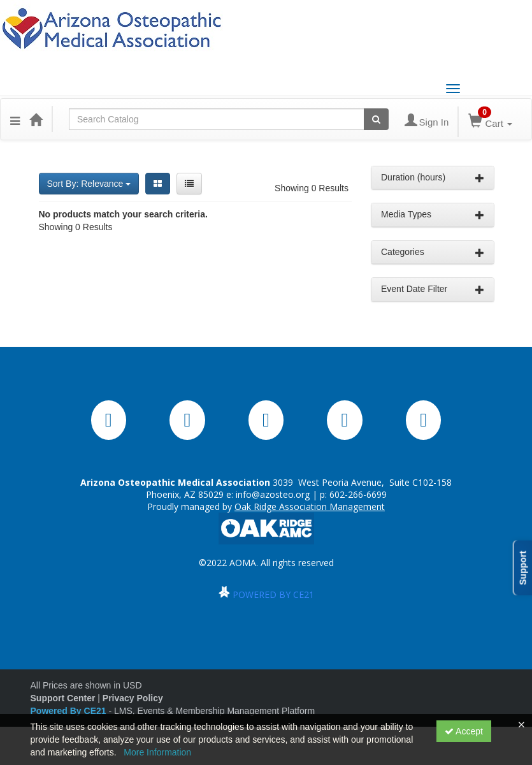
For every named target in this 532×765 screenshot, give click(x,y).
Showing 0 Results (312, 188)
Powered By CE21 (70, 711)
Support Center (63, 698)
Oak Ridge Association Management (310, 506)
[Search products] (376, 119)
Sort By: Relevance (89, 184)
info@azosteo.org (273, 494)
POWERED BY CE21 (273, 594)
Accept (464, 731)
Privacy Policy (133, 698)
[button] (15, 119)
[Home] (36, 119)
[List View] (189, 184)
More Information (157, 752)
